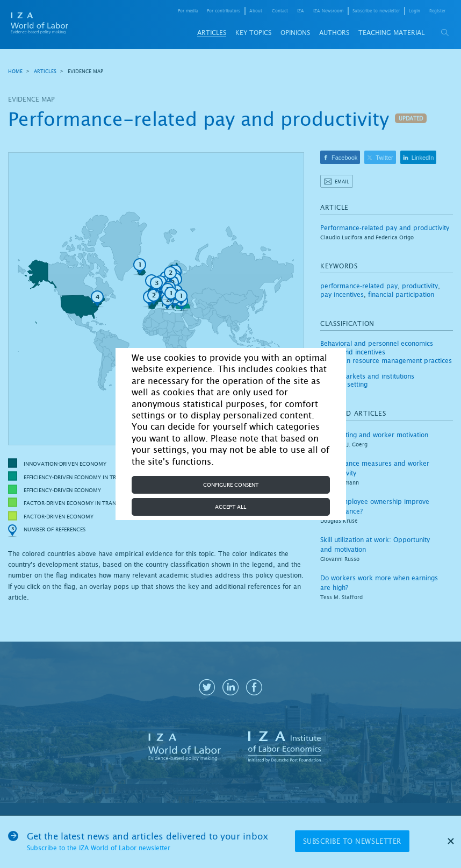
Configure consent (231, 485)
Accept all (230, 507)
